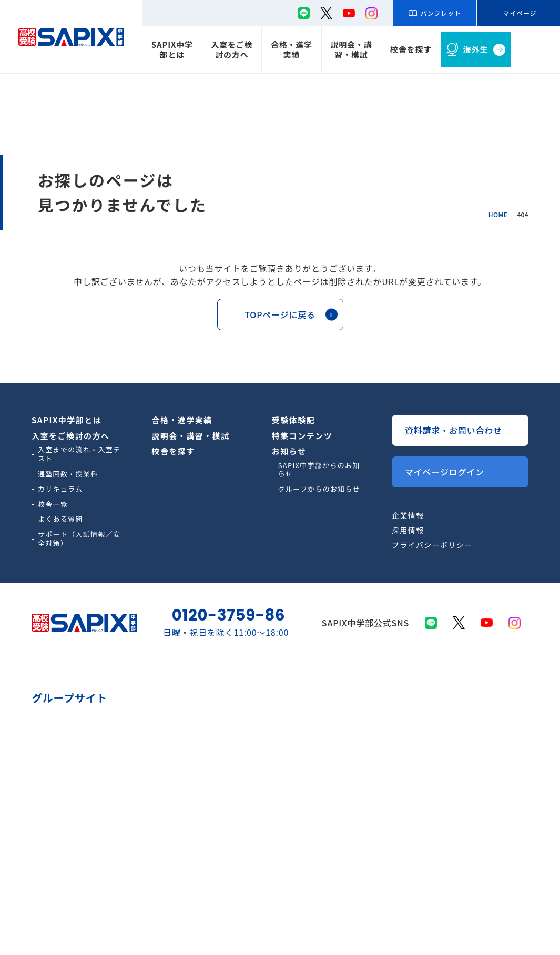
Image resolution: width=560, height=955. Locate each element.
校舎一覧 (53, 504)
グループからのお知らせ (319, 489)
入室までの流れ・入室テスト (79, 454)
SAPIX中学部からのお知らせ (319, 470)
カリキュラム (60, 489)
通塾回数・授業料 (68, 474)
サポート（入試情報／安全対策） (79, 539)
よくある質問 (60, 519)
